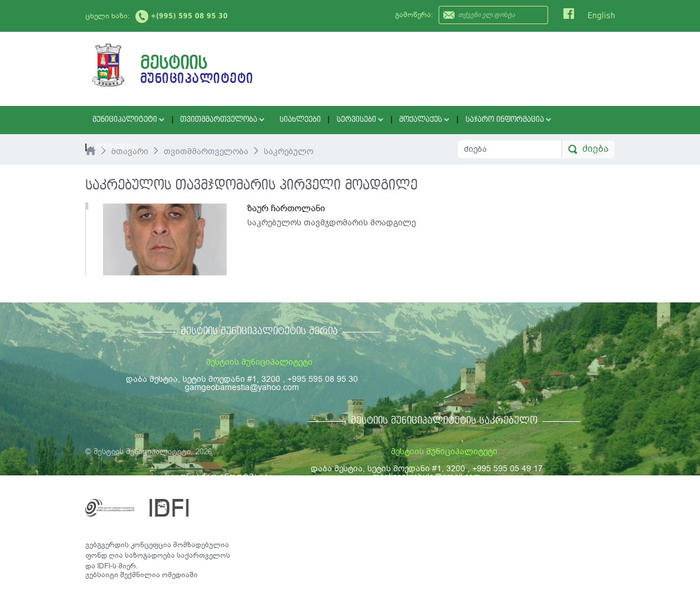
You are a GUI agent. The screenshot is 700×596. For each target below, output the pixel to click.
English (601, 15)
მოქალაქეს (392, 120)
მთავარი (130, 152)
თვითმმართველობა (209, 120)
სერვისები (333, 120)
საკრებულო (288, 152)
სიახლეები (279, 120)
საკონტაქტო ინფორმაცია (219, 477)
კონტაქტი (543, 120)
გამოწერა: (414, 15)
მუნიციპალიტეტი (124, 120)
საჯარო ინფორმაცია (469, 120)
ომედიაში (180, 575)
